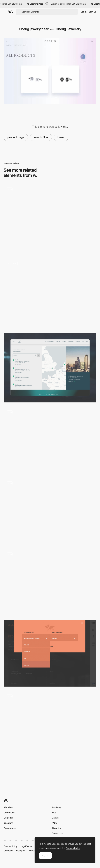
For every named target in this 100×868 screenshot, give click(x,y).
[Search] (50, 219)
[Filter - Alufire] (50, 653)
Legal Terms (26, 846)
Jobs (54, 812)
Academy (56, 807)
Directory (8, 823)
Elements (8, 818)
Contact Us (57, 833)
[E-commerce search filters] (50, 724)
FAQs (54, 823)
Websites (8, 807)
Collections (9, 812)
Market (55, 818)
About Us (56, 828)
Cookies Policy (10, 846)
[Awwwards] (11, 12)
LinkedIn (33, 851)
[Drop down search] (50, 511)
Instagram (21, 851)
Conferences (10, 828)
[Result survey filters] (50, 440)
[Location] (50, 368)
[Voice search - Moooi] (50, 582)
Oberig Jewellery (68, 29)
